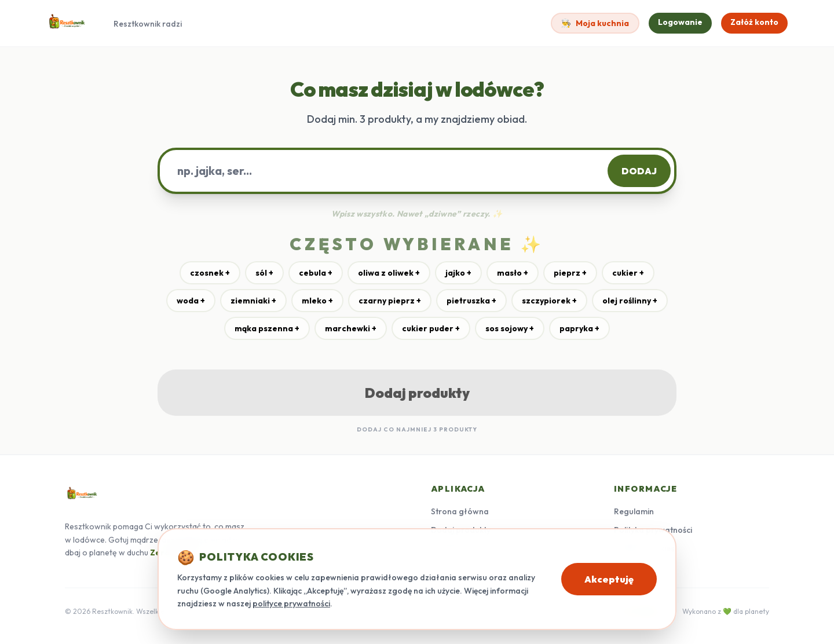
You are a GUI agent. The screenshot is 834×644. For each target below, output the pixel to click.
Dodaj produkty (417, 393)
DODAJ (639, 171)
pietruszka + (471, 301)
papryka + (579, 328)
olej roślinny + (630, 301)
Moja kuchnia (595, 23)
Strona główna (460, 511)
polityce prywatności (291, 603)
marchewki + (351, 328)
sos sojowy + (510, 328)
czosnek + (210, 273)
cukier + (628, 273)
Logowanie (680, 22)
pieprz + (570, 273)
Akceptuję (609, 579)
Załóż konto (754, 22)
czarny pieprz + (390, 301)
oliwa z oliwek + (389, 273)
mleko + (317, 301)
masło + (513, 273)
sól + (264, 273)
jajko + (458, 273)
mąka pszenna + (267, 328)
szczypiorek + (549, 301)
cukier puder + (431, 328)
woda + (191, 301)
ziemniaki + (253, 301)
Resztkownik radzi (148, 24)
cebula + (316, 273)
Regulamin (634, 511)
